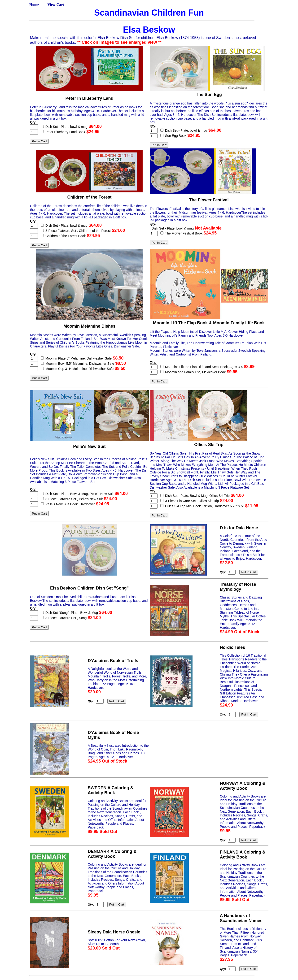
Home (34, 5)
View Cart (56, 5)
